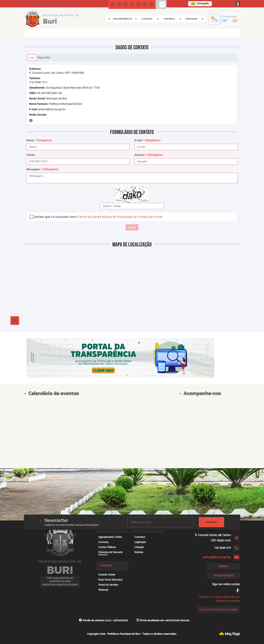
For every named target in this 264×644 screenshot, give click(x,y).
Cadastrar (211, 522)
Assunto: (149, 155)
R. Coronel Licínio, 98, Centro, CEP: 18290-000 (57, 71)
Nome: (39, 140)
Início (32, 58)
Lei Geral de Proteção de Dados (219, 609)
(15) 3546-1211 (38, 80)
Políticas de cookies (228, 601)
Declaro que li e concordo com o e (98, 217)
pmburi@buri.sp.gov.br (47, 109)
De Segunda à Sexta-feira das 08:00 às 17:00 (64, 88)
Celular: (31, 155)
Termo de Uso (88, 217)
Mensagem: (42, 169)
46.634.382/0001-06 (46, 93)
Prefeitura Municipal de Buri (56, 104)
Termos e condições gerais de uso (219, 597)
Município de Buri (48, 98)
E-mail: (148, 140)
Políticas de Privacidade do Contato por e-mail (131, 217)
